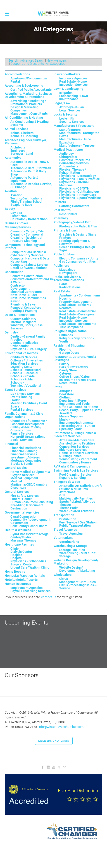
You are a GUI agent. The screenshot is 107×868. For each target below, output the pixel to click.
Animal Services (16, 129)
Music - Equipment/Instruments (76, 421)
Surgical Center (22, 564)
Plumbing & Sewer (24, 304)
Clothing (65, 397)
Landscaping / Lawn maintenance (74, 97)
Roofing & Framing (24, 311)
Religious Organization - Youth (77, 340)
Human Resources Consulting (32, 502)
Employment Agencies (26, 588)
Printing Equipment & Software (75, 242)
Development (20, 289)
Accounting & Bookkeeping (24, 86)
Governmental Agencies (22, 512)
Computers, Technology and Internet (25, 246)
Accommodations (17, 74)
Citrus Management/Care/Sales (77, 580)
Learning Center (22, 367)
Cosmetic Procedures (75, 160)
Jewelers (66, 413)
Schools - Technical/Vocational (26, 384)
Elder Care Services (73, 450)
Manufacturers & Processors (74, 126)
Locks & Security (65, 114)
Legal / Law (62, 103)
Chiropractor (68, 157)
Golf (62, 495)
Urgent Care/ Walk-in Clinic (30, 567)
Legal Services (70, 110)
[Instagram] (48, 767)
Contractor (18, 285)
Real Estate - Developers (77, 314)
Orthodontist (20, 346)
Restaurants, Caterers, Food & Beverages (75, 358)
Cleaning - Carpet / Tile (27, 231)
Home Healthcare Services (78, 453)
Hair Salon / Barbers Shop (29, 219)
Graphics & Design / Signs (78, 234)
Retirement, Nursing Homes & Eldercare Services (75, 435)
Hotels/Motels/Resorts (21, 580)
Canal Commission (24, 516)
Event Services (15, 390)
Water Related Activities (77, 511)
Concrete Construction (27, 276)
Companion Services (74, 447)
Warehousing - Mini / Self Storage (77, 555)
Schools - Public (22, 379)
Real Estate (62, 291)
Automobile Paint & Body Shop (28, 173)
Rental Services (22, 410)
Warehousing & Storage (71, 546)
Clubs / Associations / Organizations (26, 429)
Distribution (68, 519)
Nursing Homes (70, 456)
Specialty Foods (71, 429)
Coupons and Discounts (27, 64)
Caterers (65, 373)
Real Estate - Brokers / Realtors (75, 306)
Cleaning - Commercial (27, 234)
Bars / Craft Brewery (74, 367)
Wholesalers (63, 575)
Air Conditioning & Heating (24, 118)
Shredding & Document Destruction (27, 507)
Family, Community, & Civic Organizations (24, 415)
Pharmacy (61, 218)
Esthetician (19, 216)
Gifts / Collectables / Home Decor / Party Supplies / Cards (81, 408)
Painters (60, 202)
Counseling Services (74, 163)
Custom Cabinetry (23, 319)
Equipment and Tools (74, 404)
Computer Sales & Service (29, 265)
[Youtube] (54, 767)
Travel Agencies (65, 530)
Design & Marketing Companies (24, 109)
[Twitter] (59, 767)
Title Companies (71, 327)
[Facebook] (43, 767)
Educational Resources (21, 353)
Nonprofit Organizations (28, 437)
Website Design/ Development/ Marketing (76, 562)
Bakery (64, 364)
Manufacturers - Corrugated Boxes (79, 134)
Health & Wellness (18, 530)
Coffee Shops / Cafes (74, 377)
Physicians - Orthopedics (28, 561)
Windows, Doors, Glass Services (26, 327)
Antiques (66, 391)
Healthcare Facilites (19, 544)
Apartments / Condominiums (80, 295)
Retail (58, 387)
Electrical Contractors (26, 292)
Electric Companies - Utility (79, 258)
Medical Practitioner (68, 150)
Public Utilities (64, 254)
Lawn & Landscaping (68, 89)
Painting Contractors (74, 206)
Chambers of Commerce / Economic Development (29, 422)
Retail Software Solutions (29, 268)
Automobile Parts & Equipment (24, 179)
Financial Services (24, 454)
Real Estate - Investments (78, 324)
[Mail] (64, 767)
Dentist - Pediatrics (24, 343)
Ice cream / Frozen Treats (78, 380)
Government (19, 523)
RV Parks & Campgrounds (72, 466)
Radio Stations (70, 287)
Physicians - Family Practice (80, 179)
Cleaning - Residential (26, 238)
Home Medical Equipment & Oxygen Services (30, 473)
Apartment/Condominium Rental (29, 80)
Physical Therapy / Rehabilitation (73, 171)
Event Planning (21, 397)
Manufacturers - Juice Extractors (75, 141)
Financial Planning (24, 451)
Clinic (14, 549)
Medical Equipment (24, 478)
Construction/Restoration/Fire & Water (32, 281)
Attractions (67, 492)
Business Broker (16, 223)
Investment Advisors (25, 457)
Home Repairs (15, 572)
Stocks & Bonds (21, 464)
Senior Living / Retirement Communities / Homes (78, 461)
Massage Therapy (23, 540)
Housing (65, 299)
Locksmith (67, 118)
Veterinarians (63, 538)
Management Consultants (29, 113)
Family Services (22, 433)
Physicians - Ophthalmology (79, 192)
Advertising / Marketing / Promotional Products (28, 102)
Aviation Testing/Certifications (26, 197)
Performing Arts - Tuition (77, 426)
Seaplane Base (21, 205)
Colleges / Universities (27, 360)
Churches (66, 335)
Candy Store (68, 370)
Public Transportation (75, 525)
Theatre (65, 505)
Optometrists (69, 166)
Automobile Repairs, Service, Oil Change (31, 185)
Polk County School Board (29, 526)
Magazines (67, 270)
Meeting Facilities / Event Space (29, 405)
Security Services (72, 122)
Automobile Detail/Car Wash (31, 168)
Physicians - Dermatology (78, 176)
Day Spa (16, 213)
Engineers (18, 150)
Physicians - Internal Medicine (74, 184)
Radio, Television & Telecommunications (69, 278)
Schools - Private (23, 376)
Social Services (21, 440)
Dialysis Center (21, 552)
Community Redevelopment (30, 520)
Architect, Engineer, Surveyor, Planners (26, 142)
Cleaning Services (18, 227)
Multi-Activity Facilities (76, 498)
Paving (15, 301)
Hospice (16, 555)
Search (13, 60)
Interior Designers (23, 322)
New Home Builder (24, 295)
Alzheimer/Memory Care (77, 440)
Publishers (61, 266)
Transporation (64, 515)
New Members (57, 60)
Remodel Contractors (26, 308)
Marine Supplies (71, 416)
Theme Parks (69, 508)
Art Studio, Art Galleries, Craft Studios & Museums (81, 487)
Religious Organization (70, 331)
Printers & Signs (65, 230)
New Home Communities (28, 298)
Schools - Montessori (26, 370)
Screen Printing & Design (77, 247)
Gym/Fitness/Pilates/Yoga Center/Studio (30, 536)
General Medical (17, 468)
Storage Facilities (72, 550)
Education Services (24, 363)
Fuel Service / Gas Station (78, 522)
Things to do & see (67, 482)
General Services (17, 492)
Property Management (75, 302)
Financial (11, 444)
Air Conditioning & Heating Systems (30, 123)
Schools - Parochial (24, 373)
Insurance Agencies (73, 78)
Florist (15, 400)
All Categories (56, 64)
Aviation (11, 191)
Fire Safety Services (25, 496)
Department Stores (73, 400)
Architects (18, 147)
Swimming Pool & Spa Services (76, 470)
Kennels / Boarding (24, 136)
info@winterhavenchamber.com (61, 727)
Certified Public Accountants (31, 90)
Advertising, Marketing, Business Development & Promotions (28, 95)
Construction (14, 272)
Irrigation (66, 93)
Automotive (13, 158)
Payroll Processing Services (30, 591)
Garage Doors (69, 353)
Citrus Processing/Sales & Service (78, 587)
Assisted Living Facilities (77, 443)
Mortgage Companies (26, 461)
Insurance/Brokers (67, 74)
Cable (63, 284)
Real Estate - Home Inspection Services (73, 83)
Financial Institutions (26, 448)
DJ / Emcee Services (25, 394)
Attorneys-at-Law (72, 107)
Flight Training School (26, 201)
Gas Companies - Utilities (77, 262)
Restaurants (68, 383)
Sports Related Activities (77, 502)
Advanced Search (32, 60)
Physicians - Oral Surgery (29, 349)
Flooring (65, 350)
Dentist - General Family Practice (28, 338)
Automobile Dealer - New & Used (30, 163)
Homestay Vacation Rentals (25, 576)
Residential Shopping (69, 345)
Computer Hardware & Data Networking (30, 260)
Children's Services (24, 357)
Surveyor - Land (22, 154)
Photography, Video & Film (73, 222)
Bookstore (67, 394)
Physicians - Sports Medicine (80, 198)
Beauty (10, 209)
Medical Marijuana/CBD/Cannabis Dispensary (29, 484)
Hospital (17, 558)
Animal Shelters (22, 133)
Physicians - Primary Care (78, 195)
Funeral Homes (21, 499)
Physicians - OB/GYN (74, 188)
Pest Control (63, 210)
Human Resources (18, 584)
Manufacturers (70, 130)
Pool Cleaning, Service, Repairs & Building (76, 476)
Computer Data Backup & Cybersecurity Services (28, 254)
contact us (49, 597)
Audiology (67, 154)
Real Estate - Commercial (77, 311)
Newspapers (68, 273)
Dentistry (11, 332)
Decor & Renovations (20, 315)
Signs (63, 250)
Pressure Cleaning (24, 241)
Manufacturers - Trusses (77, 146)
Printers (65, 238)
